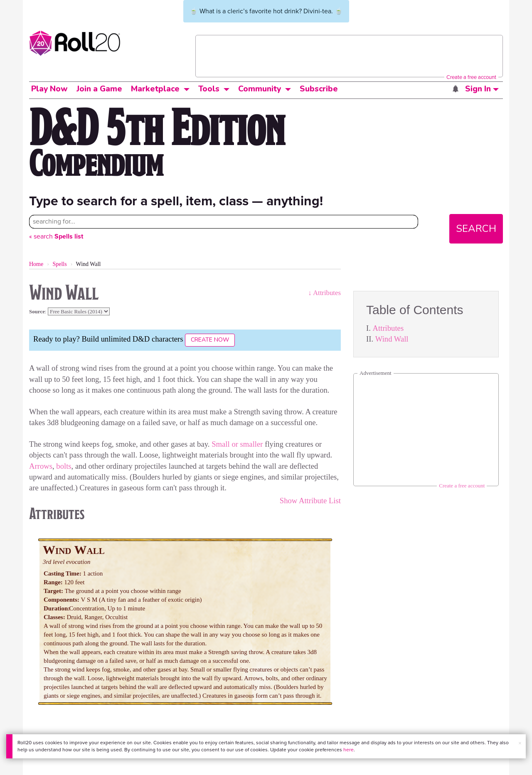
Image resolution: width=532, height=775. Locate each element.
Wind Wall (392, 339)
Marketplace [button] (155, 89)
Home (36, 264)
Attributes (388, 328)
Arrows (41, 466)
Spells (59, 264)
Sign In (482, 89)
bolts (64, 466)
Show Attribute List (310, 501)
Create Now (210, 340)
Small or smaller (237, 444)
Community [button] (260, 89)
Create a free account (471, 77)
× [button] (520, 743)
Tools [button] (209, 89)
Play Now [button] (49, 89)
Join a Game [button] (99, 89)
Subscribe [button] (319, 89)
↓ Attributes (324, 293)
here (349, 750)
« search (56, 236)
